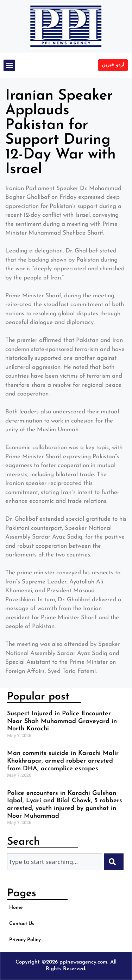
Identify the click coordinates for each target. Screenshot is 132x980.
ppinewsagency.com (83, 962)
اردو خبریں (113, 65)
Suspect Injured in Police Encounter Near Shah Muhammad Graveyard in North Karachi (62, 721)
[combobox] (55, 862)
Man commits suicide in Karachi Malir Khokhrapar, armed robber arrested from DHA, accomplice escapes (63, 761)
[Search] (114, 862)
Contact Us (22, 924)
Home (16, 908)
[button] (9, 65)
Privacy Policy (25, 940)
